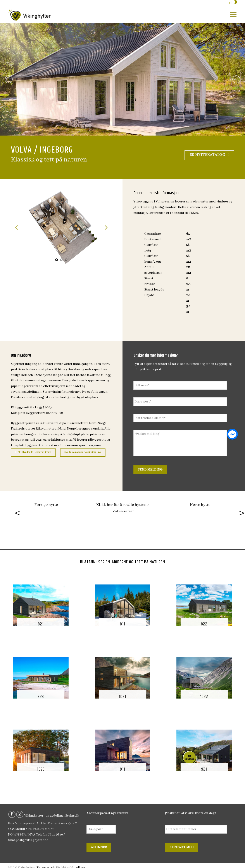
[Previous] (9, 79)
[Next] (236, 79)
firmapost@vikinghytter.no (28, 840)
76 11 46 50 (55, 835)
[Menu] (233, 14)
